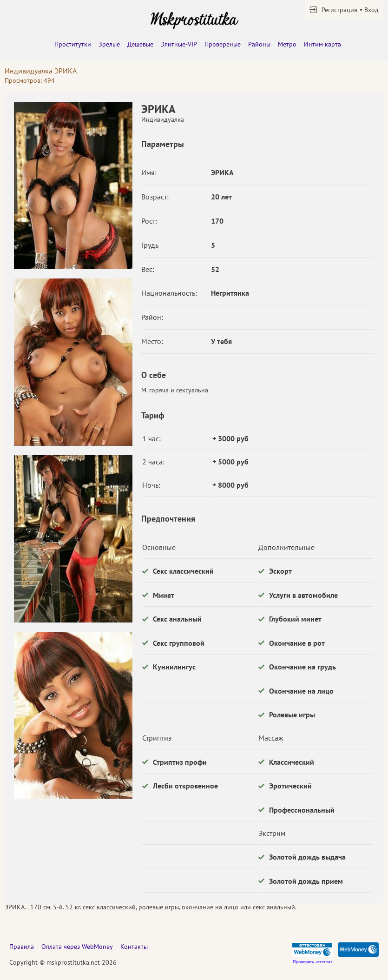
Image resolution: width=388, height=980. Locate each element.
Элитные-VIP (179, 44)
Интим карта (322, 44)
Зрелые (109, 44)
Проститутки (73, 44)
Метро (287, 44)
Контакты (134, 947)
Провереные (223, 44)
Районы (259, 44)
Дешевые (140, 44)
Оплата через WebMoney (77, 947)
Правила (22, 947)
